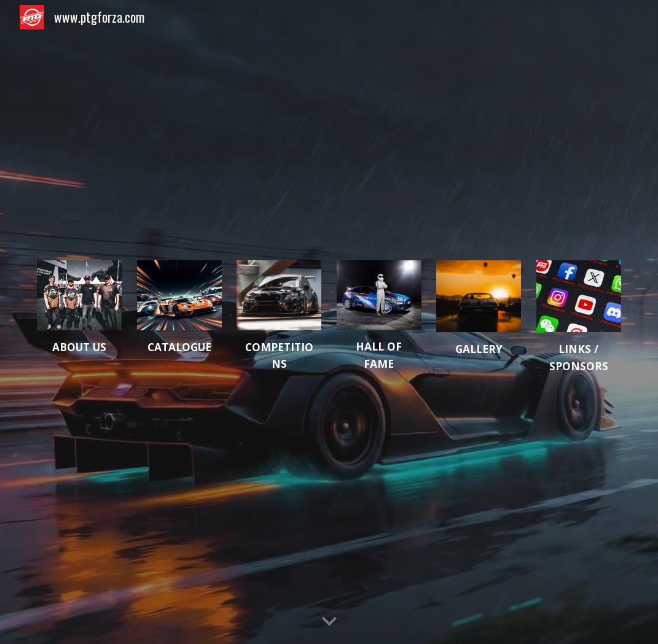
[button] (329, 622)
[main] (79, 347)
